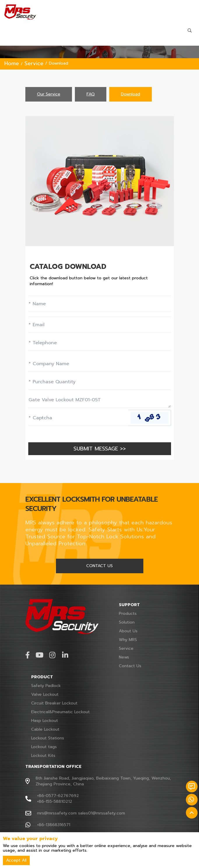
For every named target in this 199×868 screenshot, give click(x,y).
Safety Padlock (46, 686)
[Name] (100, 304)
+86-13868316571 (54, 825)
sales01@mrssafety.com (102, 813)
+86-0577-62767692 (58, 796)
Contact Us (130, 666)
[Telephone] (100, 343)
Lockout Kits (43, 756)
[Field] (100, 382)
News (124, 657)
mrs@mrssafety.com (57, 813)
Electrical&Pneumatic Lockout (60, 712)
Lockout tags (44, 747)
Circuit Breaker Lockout (54, 703)
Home (12, 63)
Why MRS (128, 640)
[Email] (100, 325)
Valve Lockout (45, 694)
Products (128, 614)
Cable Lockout (45, 729)
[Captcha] (78, 418)
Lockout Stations (48, 738)
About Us (128, 631)
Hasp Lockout (45, 721)
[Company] (100, 364)
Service (34, 63)
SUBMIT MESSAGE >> (100, 449)
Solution (127, 622)
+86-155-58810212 (55, 802)
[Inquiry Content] (100, 400)
